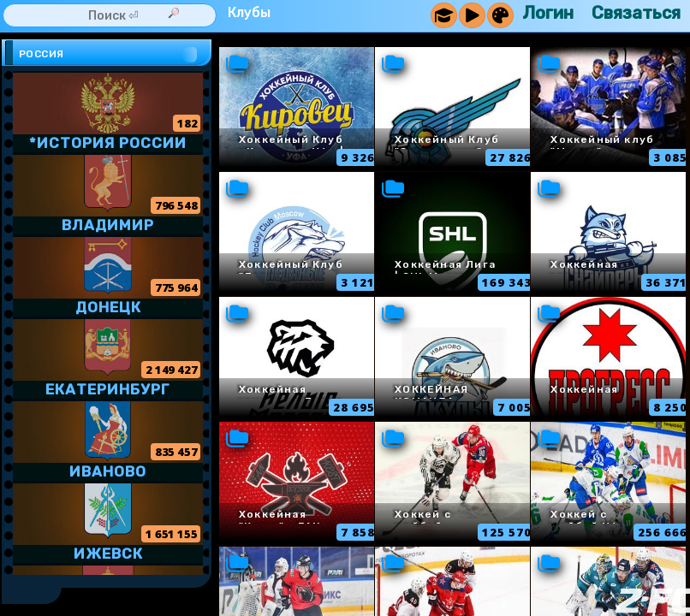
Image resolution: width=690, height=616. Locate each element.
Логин (548, 13)
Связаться (636, 13)
